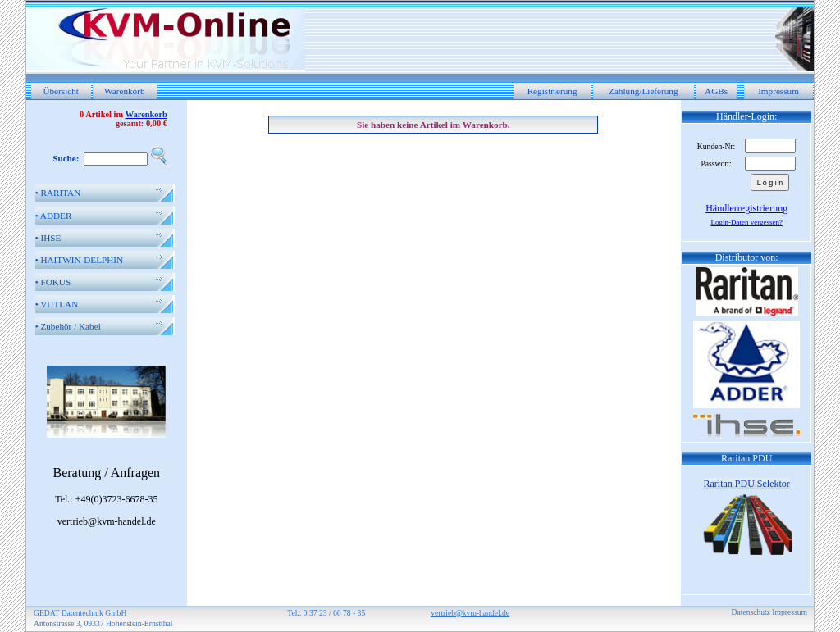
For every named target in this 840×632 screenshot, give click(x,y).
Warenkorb (124, 91)
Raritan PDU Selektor (747, 484)
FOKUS (53, 282)
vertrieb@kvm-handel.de (470, 613)
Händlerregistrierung (746, 208)
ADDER (54, 216)
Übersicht (61, 91)
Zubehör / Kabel (68, 326)
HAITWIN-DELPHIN (79, 260)
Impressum (778, 91)
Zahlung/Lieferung (644, 91)
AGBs (716, 91)
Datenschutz (751, 612)
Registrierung (552, 91)
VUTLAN (57, 304)
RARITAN (58, 193)
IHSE (48, 238)
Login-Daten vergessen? (746, 222)
